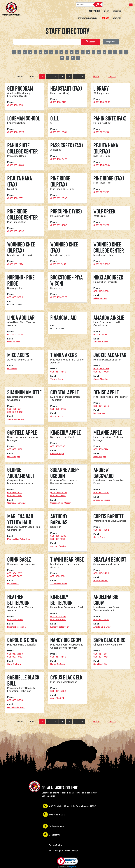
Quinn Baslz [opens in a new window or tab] (13, 584)
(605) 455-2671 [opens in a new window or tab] (15, 198)
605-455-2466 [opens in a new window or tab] (58, 409)
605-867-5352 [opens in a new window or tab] (101, 530)
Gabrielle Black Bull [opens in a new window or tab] (16, 707)
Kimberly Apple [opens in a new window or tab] (57, 454)
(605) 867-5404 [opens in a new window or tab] (16, 165)
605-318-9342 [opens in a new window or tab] (15, 412)
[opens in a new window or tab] (105, 18)
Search (98, 5)
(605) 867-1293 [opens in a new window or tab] (101, 225)
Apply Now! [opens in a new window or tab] (94, 11)
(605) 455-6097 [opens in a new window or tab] (59, 493)
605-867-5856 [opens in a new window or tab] (15, 297)
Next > (96, 77)
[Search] (89, 5)
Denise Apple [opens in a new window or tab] (99, 413)
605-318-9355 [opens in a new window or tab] (101, 291)
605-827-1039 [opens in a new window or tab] (15, 657)
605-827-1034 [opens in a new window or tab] (101, 657)
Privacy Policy (55, 845)
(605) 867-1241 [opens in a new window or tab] (101, 192)
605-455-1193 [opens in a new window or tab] (58, 446)
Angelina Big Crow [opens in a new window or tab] (102, 627)
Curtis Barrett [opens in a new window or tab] (100, 537)
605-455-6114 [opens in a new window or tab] (101, 449)
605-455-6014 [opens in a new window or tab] (15, 409)
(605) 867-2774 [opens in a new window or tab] (15, 264)
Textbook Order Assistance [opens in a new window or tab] (88, 18)
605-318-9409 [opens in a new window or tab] (101, 573)
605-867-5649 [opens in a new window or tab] (58, 372)
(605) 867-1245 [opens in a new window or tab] (58, 264)
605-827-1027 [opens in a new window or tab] (15, 496)
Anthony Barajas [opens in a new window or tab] (58, 546)
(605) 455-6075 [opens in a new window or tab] (59, 297)
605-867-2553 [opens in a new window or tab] (15, 654)
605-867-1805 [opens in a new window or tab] (101, 493)
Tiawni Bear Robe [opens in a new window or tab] (59, 584)
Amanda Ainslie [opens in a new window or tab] (101, 342)
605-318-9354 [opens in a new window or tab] (58, 620)
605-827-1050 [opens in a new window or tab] (58, 496)
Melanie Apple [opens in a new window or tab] (100, 457)
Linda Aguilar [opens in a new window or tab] (13, 342)
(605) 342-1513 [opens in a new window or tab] (101, 369)
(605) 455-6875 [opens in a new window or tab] (16, 132)
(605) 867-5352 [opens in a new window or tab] (102, 264)
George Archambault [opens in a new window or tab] (17, 503)
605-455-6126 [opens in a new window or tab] (15, 449)
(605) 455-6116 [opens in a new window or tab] (58, 102)
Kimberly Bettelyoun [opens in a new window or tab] (60, 627)
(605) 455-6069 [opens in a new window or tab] (102, 102)
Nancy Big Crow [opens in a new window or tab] (58, 664)
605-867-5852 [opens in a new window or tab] (58, 691)
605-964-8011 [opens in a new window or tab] (15, 493)
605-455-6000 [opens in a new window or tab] (54, 814)
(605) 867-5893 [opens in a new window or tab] (16, 231)
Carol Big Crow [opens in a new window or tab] (14, 664)
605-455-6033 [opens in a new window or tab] (58, 536)
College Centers (53, 826)
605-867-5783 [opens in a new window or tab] (15, 700)
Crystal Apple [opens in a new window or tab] (56, 416)
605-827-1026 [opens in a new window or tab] (15, 576)
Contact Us (117, 18)
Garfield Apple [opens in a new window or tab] (14, 457)
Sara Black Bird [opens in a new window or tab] (100, 664)
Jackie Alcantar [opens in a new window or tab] (101, 379)
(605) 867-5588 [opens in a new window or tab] (59, 225)
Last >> (112, 77)
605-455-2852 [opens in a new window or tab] (15, 334)
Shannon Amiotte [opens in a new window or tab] (16, 419)
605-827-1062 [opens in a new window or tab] (58, 539)
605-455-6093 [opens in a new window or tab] (58, 617)
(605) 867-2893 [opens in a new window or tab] (59, 198)
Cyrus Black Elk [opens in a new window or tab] (57, 698)
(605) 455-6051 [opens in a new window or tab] (15, 105)
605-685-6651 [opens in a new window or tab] (58, 576)
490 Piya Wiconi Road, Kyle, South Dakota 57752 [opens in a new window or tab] (69, 806)
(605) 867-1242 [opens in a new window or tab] (101, 132)
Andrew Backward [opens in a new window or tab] (102, 500)
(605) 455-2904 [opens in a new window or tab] (102, 165)
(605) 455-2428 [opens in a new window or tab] (59, 159)
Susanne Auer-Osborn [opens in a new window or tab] (61, 503)
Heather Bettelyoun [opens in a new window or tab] (16, 627)
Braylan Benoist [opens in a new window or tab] (101, 581)
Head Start (117, 11)
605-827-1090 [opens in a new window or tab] (101, 372)
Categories (110, 42)
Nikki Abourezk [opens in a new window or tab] (100, 298)
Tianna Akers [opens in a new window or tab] (57, 379)
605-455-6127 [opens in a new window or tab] (101, 334)
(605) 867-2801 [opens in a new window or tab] (59, 132)
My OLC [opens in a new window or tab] (107, 11)
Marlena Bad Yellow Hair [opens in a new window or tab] (19, 539)
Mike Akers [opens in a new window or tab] (12, 369)
